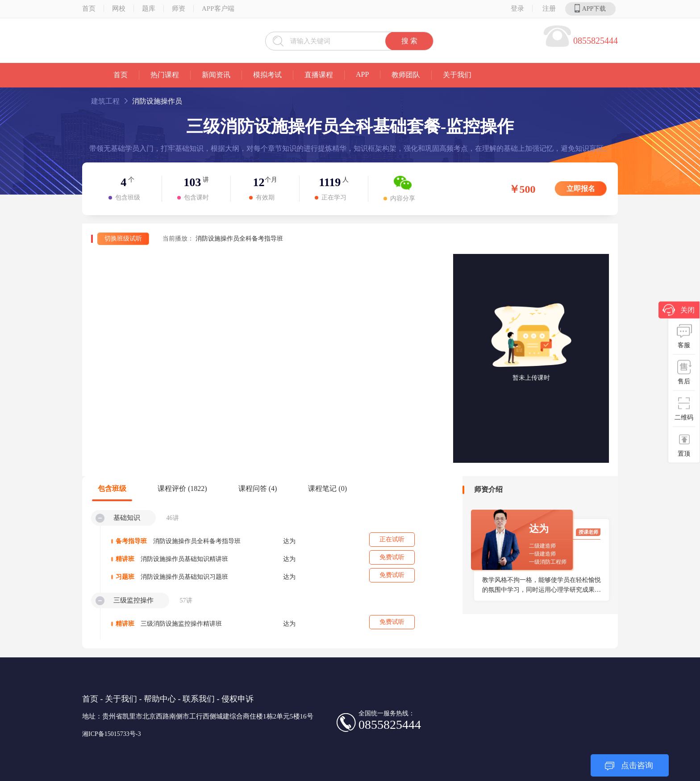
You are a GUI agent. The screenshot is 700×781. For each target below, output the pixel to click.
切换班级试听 (123, 239)
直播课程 (319, 75)
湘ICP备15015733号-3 (111, 734)
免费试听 (392, 557)
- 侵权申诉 (235, 699)
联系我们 (199, 699)
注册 (549, 8)
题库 (149, 8)
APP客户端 (218, 8)
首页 (89, 8)
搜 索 (409, 41)
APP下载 (590, 8)
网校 (119, 8)
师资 (179, 8)
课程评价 (182, 488)
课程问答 (258, 488)
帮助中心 (160, 699)
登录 (517, 8)
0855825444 (596, 41)
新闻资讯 (216, 75)
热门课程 (165, 75)
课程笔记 (327, 488)
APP (362, 74)
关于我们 (457, 75)
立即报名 (581, 189)
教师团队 (406, 75)
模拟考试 (267, 75)
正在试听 (392, 539)
